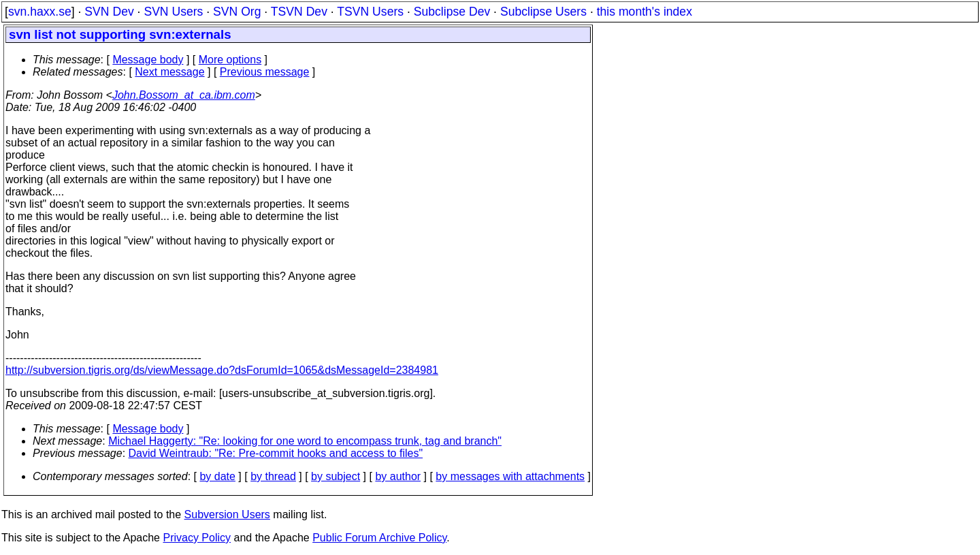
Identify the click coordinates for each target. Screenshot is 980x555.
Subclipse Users (543, 12)
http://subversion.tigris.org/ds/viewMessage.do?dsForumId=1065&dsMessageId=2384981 (222, 370)
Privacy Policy (197, 538)
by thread (273, 476)
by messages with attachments (510, 476)
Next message (169, 72)
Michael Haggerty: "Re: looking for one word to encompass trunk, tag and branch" (305, 441)
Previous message (265, 72)
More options (230, 60)
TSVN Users (370, 12)
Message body (148, 60)
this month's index (644, 12)
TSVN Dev (299, 12)
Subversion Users (227, 514)
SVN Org (237, 12)
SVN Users (173, 12)
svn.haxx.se (40, 12)
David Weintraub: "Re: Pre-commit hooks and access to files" (276, 453)
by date (217, 476)
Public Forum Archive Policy (379, 538)
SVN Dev (109, 12)
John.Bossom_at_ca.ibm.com (184, 95)
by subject (336, 476)
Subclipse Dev (452, 12)
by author (398, 476)
